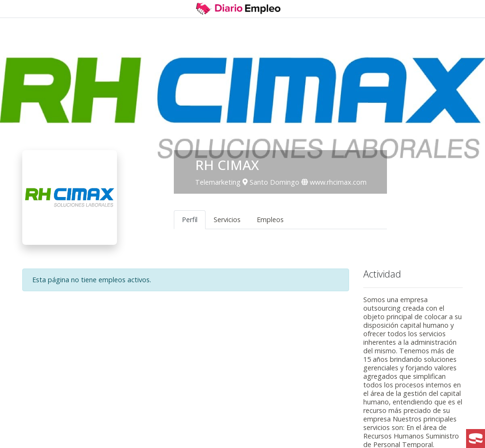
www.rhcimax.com (334, 182)
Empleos (270, 220)
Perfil (190, 220)
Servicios (227, 220)
